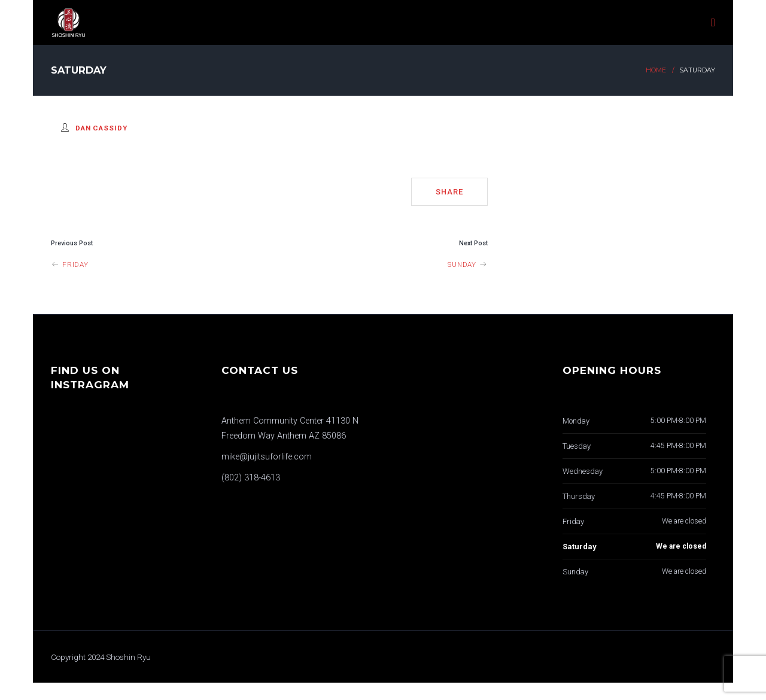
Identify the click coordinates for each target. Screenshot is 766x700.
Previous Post (72, 243)
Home (656, 70)
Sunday (468, 264)
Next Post (473, 243)
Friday (70, 264)
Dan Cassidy (101, 128)
